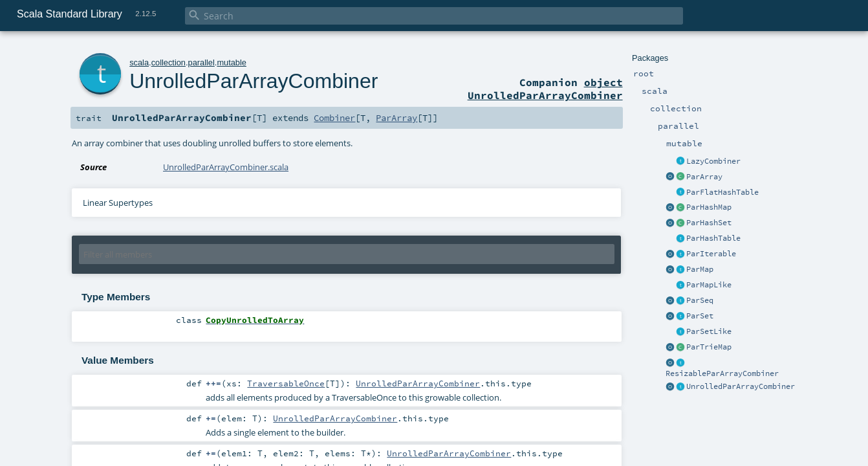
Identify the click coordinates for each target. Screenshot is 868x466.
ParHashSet (709, 223)
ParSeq (700, 300)
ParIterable (711, 254)
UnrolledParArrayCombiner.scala (226, 167)
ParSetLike (709, 331)
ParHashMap (709, 207)
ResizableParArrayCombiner (722, 373)
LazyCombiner (713, 161)
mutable (232, 62)
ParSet (700, 316)
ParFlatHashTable (722, 192)
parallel (201, 62)
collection (168, 62)
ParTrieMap (709, 347)
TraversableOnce (286, 383)
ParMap (700, 269)
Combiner (334, 118)
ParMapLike (709, 285)
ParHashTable (713, 238)
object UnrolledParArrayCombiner (545, 89)
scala (139, 62)
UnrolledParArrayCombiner (741, 386)
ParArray (704, 177)
